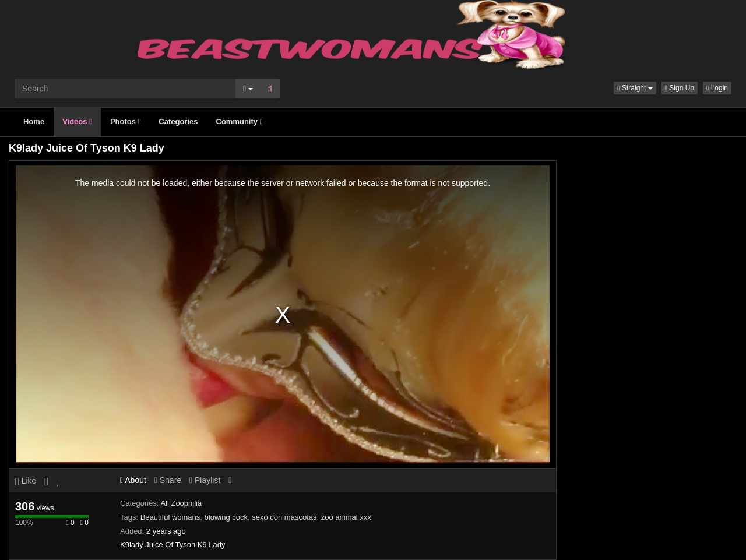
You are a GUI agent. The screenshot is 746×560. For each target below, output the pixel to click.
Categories (178, 121)
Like (26, 481)
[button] (635, 88)
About (133, 480)
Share (168, 480)
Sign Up (680, 88)
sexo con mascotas (284, 517)
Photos (125, 121)
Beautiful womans (170, 517)
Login (717, 88)
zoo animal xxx (346, 517)
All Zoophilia (181, 503)
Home (34, 121)
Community (240, 121)
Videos (77, 121)
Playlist (205, 480)
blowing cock (226, 517)
